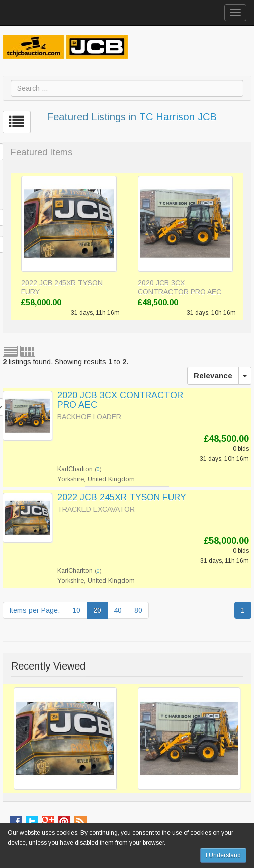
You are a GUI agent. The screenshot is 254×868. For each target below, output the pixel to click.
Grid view (28, 351)
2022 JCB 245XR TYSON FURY (62, 287)
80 (138, 610)
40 (118, 610)
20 (97, 610)
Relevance (213, 376)
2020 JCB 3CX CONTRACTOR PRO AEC (180, 287)
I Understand (223, 855)
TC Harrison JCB (178, 117)
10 (76, 610)
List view (10, 351)
